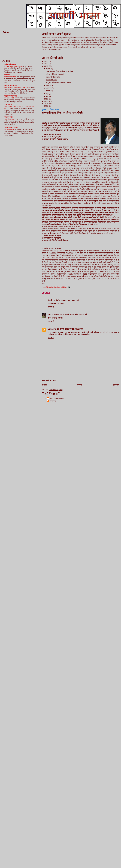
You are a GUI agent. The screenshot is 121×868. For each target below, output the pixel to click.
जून (48, 94)
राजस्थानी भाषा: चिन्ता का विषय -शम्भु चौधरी (60, 71)
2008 (46, 104)
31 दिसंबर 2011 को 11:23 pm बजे (66, 300)
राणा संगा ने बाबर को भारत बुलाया (14, 66)
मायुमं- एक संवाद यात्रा (11, 96)
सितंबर (49, 91)
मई (47, 96)
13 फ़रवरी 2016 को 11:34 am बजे (70, 329)
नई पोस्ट (44, 385)
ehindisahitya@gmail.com (51, 49)
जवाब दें (51, 307)
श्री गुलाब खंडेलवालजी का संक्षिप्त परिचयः (59, 83)
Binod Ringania (55, 314)
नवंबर (48, 85)
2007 (46, 106)
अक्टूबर (49, 88)
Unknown (52, 329)
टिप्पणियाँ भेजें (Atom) (56, 390)
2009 (46, 101)
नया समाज (53, 401)
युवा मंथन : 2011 (9, 98)
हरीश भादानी (8, 105)
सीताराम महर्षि (8, 117)
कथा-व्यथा (7, 75)
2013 (46, 61)
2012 (46, 64)
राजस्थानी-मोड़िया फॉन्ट (53, 77)
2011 (46, 66)
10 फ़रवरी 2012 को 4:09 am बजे (75, 314)
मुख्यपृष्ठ (80, 385)
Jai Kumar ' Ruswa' (11, 128)
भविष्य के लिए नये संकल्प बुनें (55, 74)
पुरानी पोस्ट (116, 385)
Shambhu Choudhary (58, 398)
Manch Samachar (11, 85)
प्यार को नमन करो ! (10, 119)
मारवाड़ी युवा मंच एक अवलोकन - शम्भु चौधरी (17, 87)
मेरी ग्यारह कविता (9, 130)
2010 (46, 99)
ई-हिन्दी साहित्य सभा (10, 64)
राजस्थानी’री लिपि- (51, 80)
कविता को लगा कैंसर (10, 77)
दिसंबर (49, 69)
